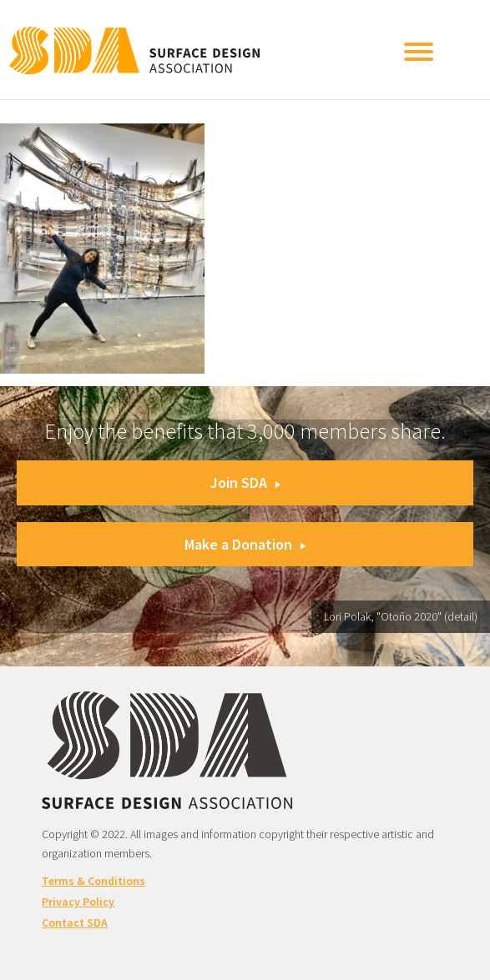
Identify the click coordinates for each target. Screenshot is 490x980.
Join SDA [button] (245, 482)
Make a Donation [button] (245, 544)
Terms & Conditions (93, 881)
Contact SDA (75, 922)
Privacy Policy (78, 902)
